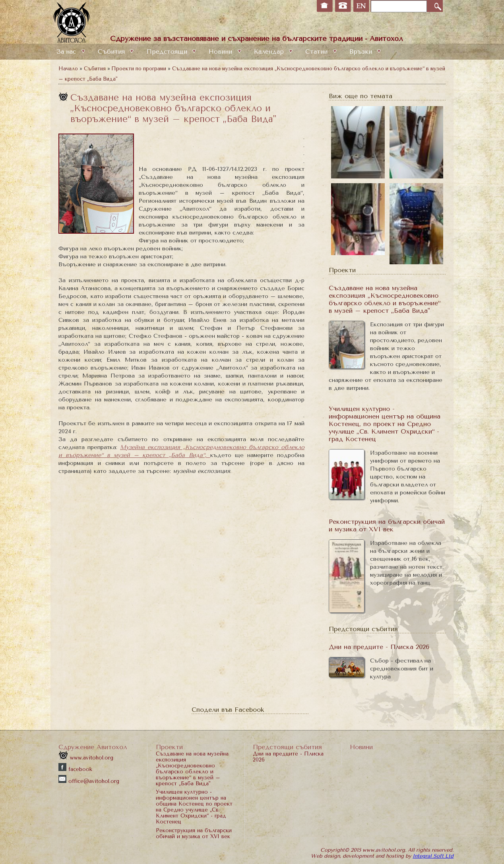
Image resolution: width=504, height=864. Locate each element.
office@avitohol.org (89, 781)
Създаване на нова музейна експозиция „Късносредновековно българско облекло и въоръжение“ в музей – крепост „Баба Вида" (385, 299)
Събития (111, 52)
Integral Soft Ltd (433, 856)
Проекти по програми (139, 69)
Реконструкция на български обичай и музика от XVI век (387, 525)
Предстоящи (167, 52)
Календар (269, 52)
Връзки (361, 52)
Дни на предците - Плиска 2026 (379, 647)
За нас (66, 52)
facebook (75, 769)
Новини (220, 52)
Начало (68, 69)
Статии (316, 52)
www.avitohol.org (86, 758)
